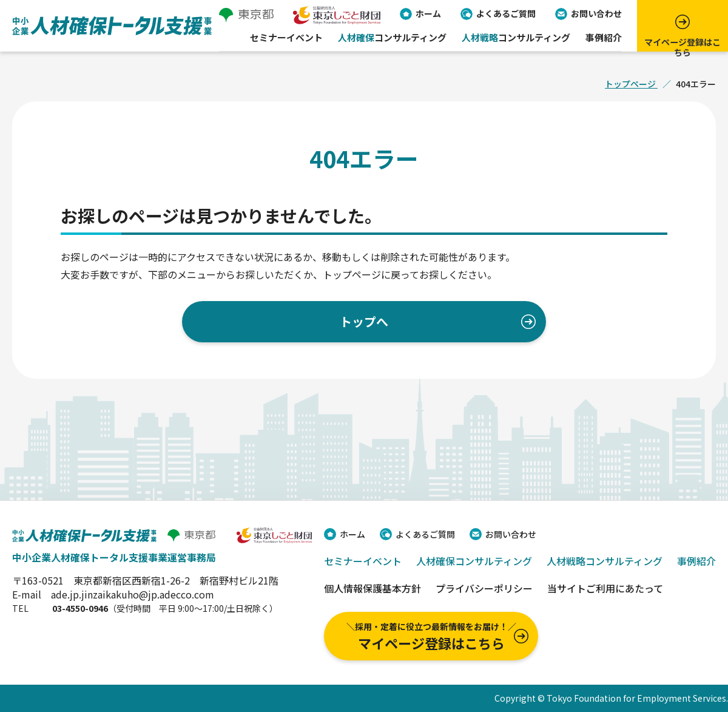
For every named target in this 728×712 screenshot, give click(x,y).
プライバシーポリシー (484, 588)
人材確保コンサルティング (474, 561)
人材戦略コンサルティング (605, 561)
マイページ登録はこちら (431, 636)
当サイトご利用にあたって (605, 588)
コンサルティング (392, 40)
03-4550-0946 (80, 608)
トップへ (364, 321)
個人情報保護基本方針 (372, 588)
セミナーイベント (286, 40)
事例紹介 (604, 40)
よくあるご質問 (506, 15)
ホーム (428, 15)
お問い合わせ (596, 15)
